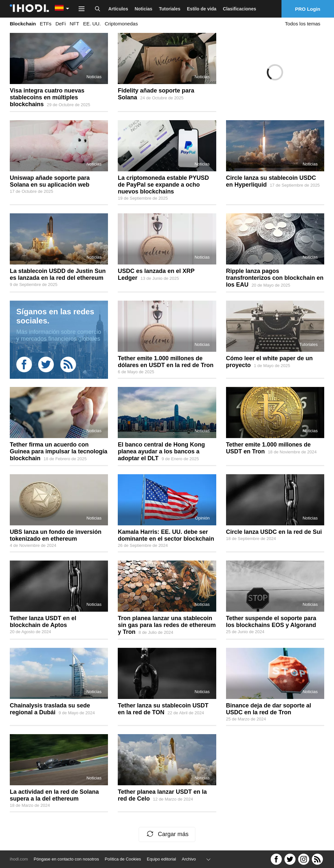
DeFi (61, 24)
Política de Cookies (123, 859)
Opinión (202, 518)
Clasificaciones (239, 9)
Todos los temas (303, 24)
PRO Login (308, 9)
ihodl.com (19, 859)
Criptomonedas (121, 24)
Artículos (118, 9)
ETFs (46, 24)
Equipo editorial (161, 859)
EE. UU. (92, 24)
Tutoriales (170, 9)
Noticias (144, 9)
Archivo (189, 859)
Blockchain (23, 24)
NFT (75, 24)
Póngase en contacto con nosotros (66, 859)
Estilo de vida (202, 9)
